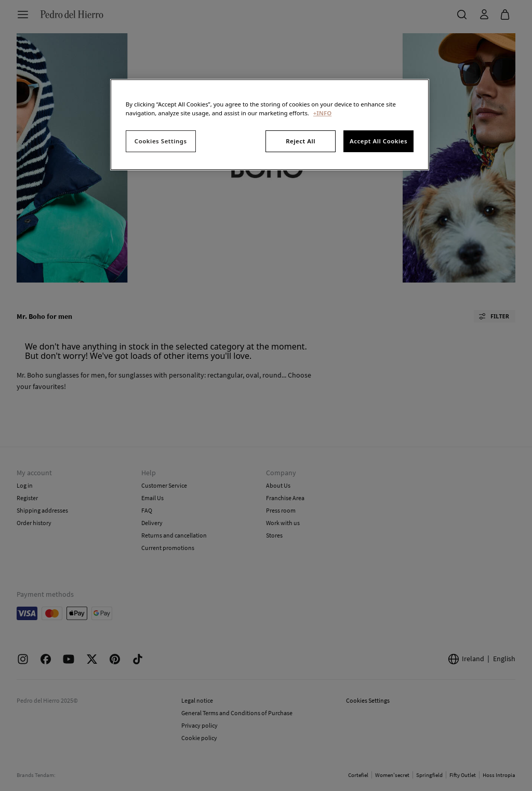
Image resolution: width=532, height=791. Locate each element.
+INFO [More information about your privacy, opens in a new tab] (322, 113)
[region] (270, 125)
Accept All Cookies (378, 141)
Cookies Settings (161, 141)
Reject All (301, 141)
